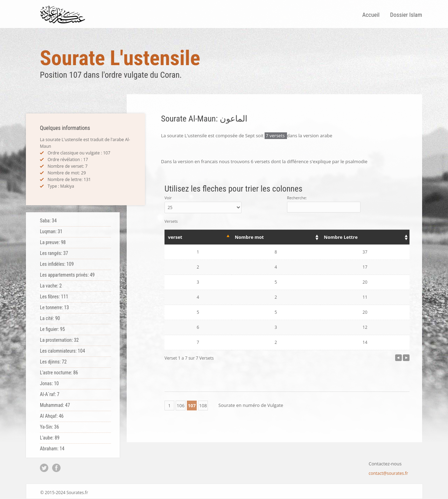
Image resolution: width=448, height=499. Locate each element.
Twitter (44, 468)
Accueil (371, 15)
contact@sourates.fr (388, 473)
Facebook (56, 468)
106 (181, 406)
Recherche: (324, 204)
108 (203, 406)
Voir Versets (203, 209)
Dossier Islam (406, 15)
